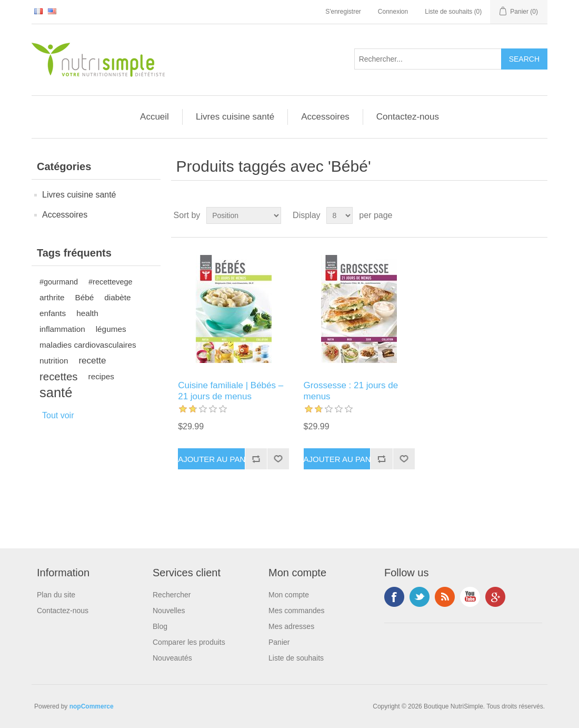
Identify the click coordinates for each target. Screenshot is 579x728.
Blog (160, 626)
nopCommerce (92, 706)
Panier (279, 642)
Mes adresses (291, 626)
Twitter (420, 597)
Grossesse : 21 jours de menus (351, 391)
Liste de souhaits (296, 658)
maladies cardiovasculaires (88, 345)
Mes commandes (297, 611)
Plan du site (56, 595)
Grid (520, 215)
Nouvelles (169, 611)
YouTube (470, 597)
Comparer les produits (189, 642)
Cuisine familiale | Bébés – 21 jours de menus (231, 391)
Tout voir (58, 415)
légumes (111, 329)
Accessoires (325, 117)
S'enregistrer (343, 12)
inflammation (62, 329)
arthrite (52, 297)
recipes (101, 376)
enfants (53, 313)
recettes (59, 377)
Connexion (393, 12)
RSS (445, 597)
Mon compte (289, 595)
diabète (117, 297)
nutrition (54, 361)
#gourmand (59, 282)
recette (92, 361)
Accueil (154, 117)
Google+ (495, 597)
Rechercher (172, 595)
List (538, 215)
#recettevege (110, 282)
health (87, 313)
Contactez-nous (408, 117)
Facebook (394, 597)
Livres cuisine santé (235, 117)
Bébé (85, 297)
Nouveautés (172, 658)
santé (56, 392)
